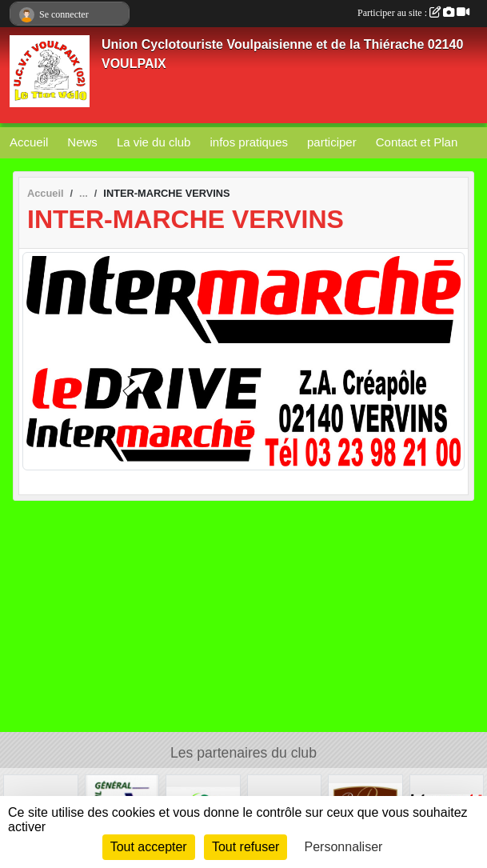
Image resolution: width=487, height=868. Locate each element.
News (82, 142)
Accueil (29, 142)
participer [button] (332, 142)
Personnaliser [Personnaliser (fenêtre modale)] (344, 847)
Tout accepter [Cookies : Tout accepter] (149, 847)
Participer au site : (413, 13)
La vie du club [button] (154, 142)
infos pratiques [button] (249, 142)
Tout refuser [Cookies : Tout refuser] (245, 847)
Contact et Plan (417, 142)
